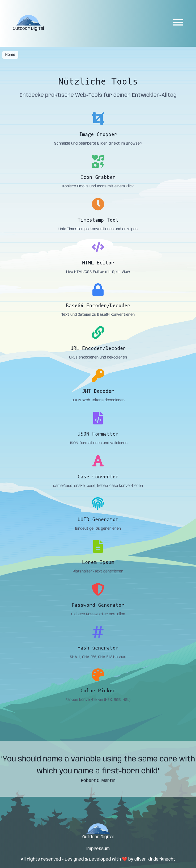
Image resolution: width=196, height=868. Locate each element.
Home (10, 55)
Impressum (98, 849)
